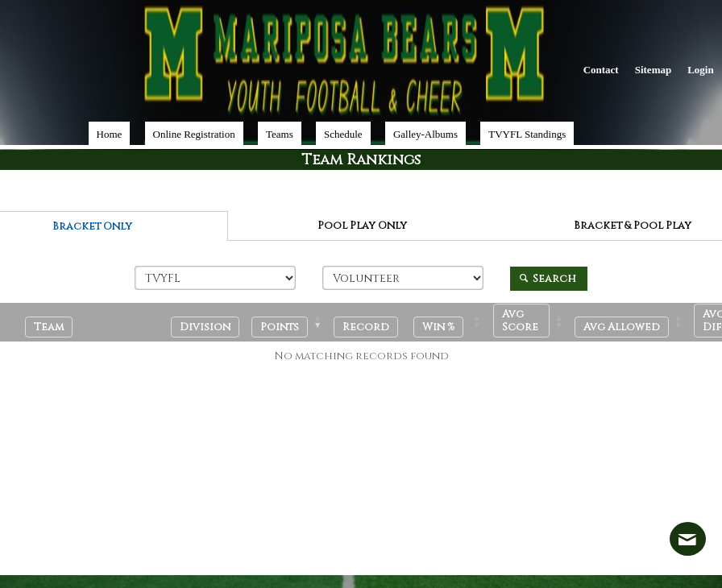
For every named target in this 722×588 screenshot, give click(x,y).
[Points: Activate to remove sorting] (292, 322)
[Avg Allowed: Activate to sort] (633, 322)
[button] (280, 327)
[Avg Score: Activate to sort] (533, 322)
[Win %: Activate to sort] (452, 322)
